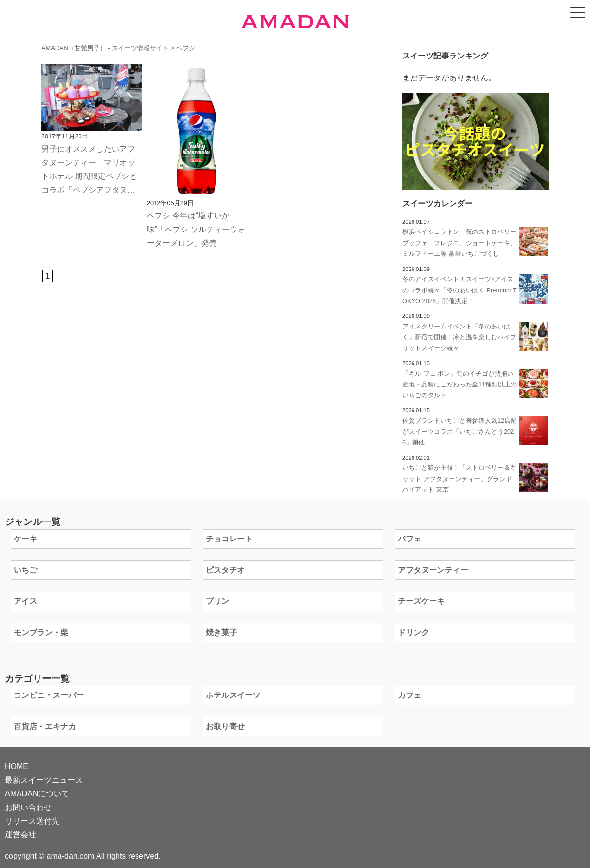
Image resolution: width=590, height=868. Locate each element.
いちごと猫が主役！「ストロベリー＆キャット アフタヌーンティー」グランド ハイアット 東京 (459, 479)
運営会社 (20, 835)
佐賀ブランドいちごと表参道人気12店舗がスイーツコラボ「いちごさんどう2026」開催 (460, 431)
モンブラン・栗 (41, 632)
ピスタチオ (225, 570)
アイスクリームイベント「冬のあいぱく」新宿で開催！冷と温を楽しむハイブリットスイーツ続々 (459, 337)
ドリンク (413, 632)
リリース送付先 (32, 821)
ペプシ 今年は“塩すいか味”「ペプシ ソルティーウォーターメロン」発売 (196, 229)
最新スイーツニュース (44, 780)
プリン (217, 601)
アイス (25, 601)
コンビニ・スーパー (49, 695)
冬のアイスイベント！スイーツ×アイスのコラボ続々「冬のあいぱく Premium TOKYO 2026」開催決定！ (460, 290)
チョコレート (229, 539)
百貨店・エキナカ (45, 726)
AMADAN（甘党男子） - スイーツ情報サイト (105, 48)
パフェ (410, 539)
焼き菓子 (221, 632)
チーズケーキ (421, 601)
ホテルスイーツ (233, 695)
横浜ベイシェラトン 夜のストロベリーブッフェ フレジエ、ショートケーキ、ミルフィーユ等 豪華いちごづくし (459, 243)
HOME (17, 766)
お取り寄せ (225, 726)
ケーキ (25, 539)
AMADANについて (37, 794)
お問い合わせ (28, 807)
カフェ (410, 695)
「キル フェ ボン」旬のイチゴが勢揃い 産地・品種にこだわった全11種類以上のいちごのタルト (461, 385)
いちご (25, 570)
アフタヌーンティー (433, 570)
